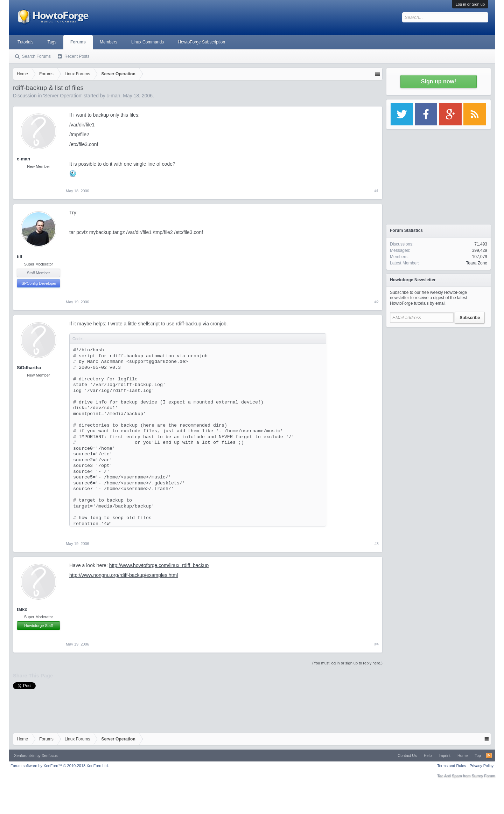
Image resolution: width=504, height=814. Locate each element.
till (19, 257)
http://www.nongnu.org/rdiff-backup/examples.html (124, 575)
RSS (489, 756)
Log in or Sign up (470, 4)
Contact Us (407, 756)
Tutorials (26, 42)
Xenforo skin (25, 756)
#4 (377, 644)
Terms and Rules (452, 766)
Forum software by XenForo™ (60, 766)
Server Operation (63, 96)
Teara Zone (477, 263)
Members (108, 42)
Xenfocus (50, 756)
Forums (78, 42)
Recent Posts (77, 56)
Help (428, 756)
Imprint (444, 756)
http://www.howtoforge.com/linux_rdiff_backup (159, 565)
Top (478, 756)
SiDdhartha (29, 368)
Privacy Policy (482, 766)
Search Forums (36, 56)
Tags (52, 42)
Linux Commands (148, 42)
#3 (377, 544)
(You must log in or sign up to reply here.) (347, 663)
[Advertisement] (439, 375)
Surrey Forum (484, 776)
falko (22, 609)
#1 (377, 191)
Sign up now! (439, 81)
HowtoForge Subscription (201, 42)
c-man (114, 96)
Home (463, 756)
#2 (377, 302)
